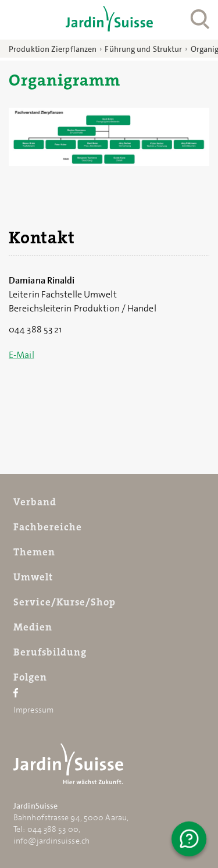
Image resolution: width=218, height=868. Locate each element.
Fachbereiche (48, 527)
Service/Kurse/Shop (65, 602)
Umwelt (33, 577)
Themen (34, 552)
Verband (35, 502)
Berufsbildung (50, 652)
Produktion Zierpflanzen (53, 49)
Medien (33, 627)
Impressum (33, 710)
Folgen (30, 677)
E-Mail (22, 355)
